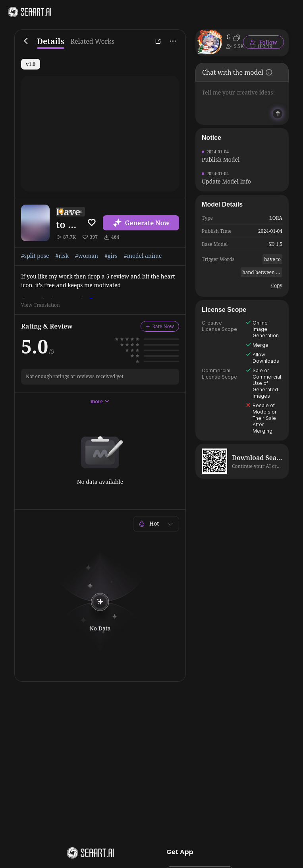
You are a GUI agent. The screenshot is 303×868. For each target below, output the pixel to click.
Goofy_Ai (228, 37)
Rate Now (160, 326)
